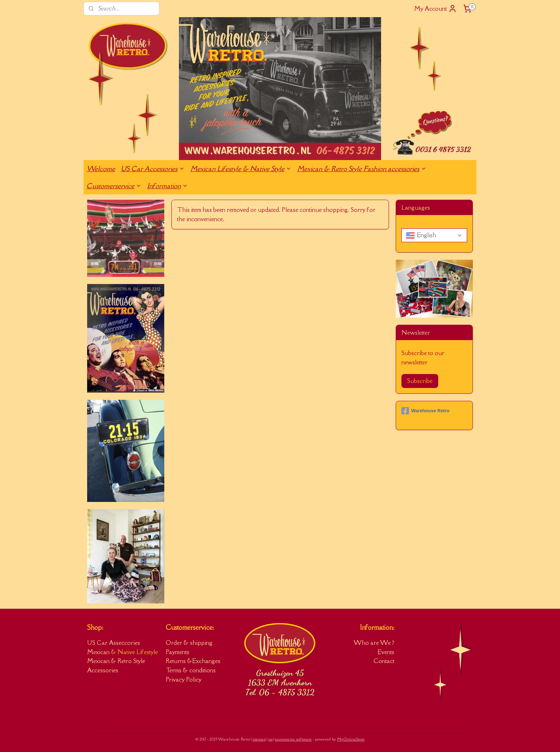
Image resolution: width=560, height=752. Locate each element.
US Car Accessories (153, 169)
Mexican (99, 652)
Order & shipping (189, 643)
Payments (177, 652)
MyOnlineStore (351, 739)
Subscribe (420, 381)
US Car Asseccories (114, 643)
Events (386, 652)
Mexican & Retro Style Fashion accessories (362, 169)
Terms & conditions (191, 670)
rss (270, 739)
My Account (436, 9)
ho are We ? (378, 643)
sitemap (259, 739)
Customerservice (114, 186)
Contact (384, 661)
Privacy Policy (184, 679)
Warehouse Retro (425, 411)
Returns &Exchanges (193, 661)
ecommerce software (293, 739)
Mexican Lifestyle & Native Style (241, 169)
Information (167, 186)
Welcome (101, 169)
